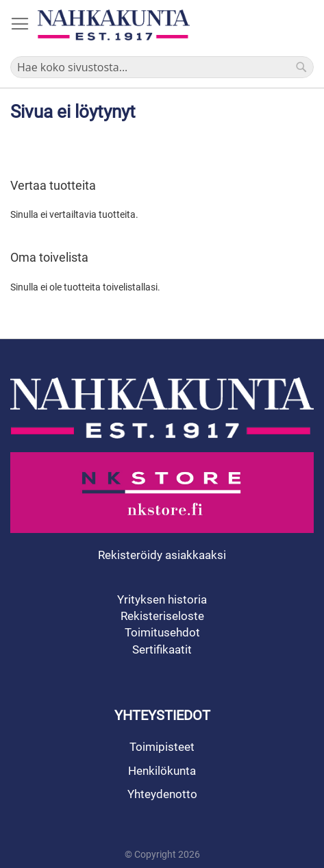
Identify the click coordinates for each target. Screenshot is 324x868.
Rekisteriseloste (162, 616)
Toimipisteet (162, 747)
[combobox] (162, 67)
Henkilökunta (162, 771)
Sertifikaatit (162, 649)
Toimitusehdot (162, 632)
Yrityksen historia (162, 599)
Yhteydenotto (162, 794)
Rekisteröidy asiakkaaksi (162, 555)
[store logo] (114, 25)
